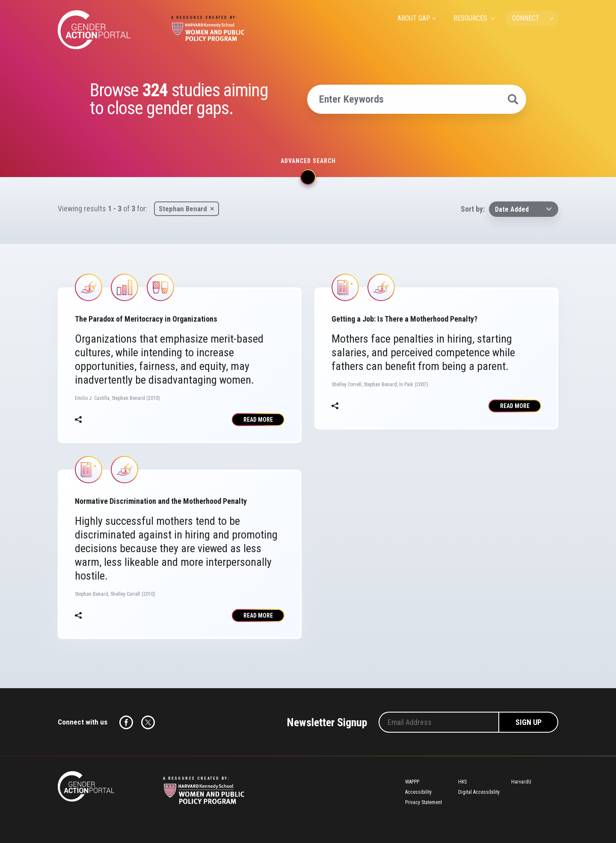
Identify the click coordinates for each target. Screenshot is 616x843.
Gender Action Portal (94, 30)
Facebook (126, 722)
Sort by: (473, 209)
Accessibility (418, 792)
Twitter (148, 722)
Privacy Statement (423, 802)
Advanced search (308, 161)
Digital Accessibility (479, 792)
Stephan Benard (183, 209)
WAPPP (412, 782)
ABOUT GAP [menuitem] (414, 18)
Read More (258, 420)
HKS (462, 782)
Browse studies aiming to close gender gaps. (179, 99)
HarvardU (521, 782)
